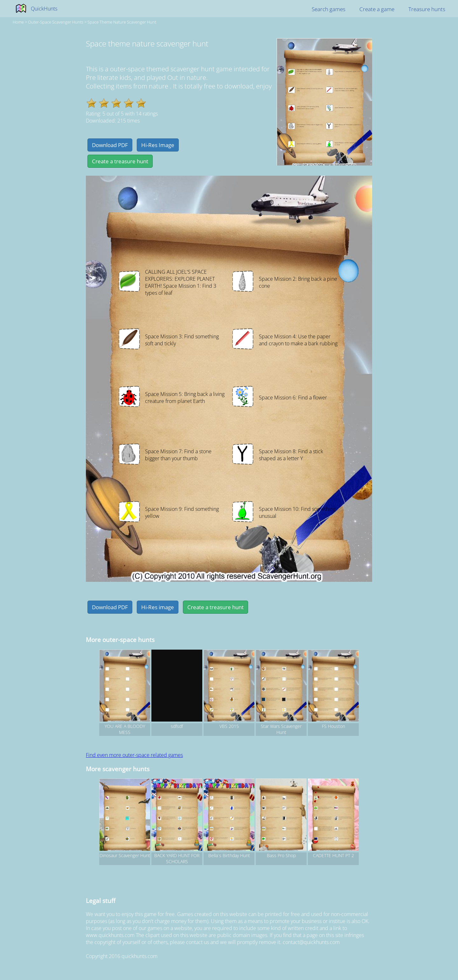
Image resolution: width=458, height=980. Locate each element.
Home (18, 22)
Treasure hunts (427, 9)
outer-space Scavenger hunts (56, 22)
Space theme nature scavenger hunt (122, 22)
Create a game (377, 9)
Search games (329, 9)
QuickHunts (44, 9)
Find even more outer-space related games (134, 755)
